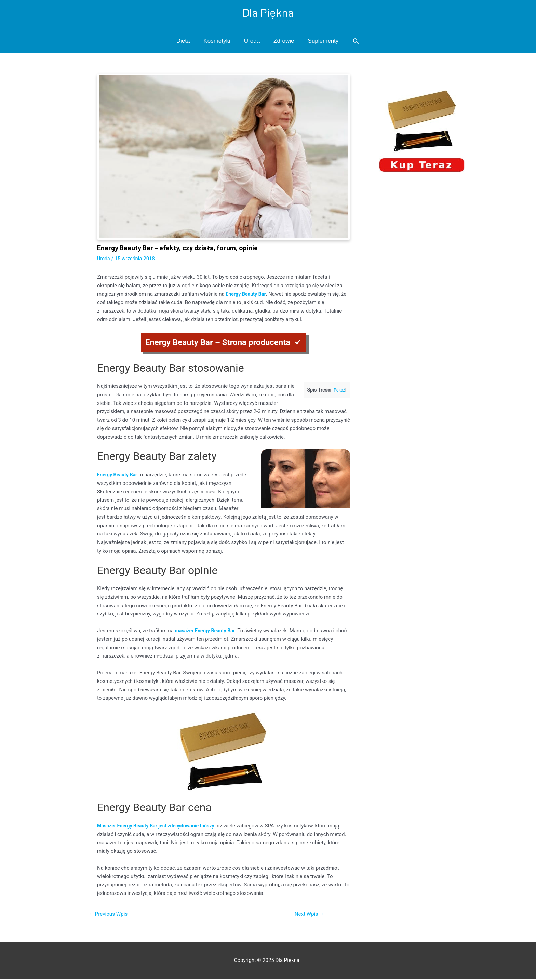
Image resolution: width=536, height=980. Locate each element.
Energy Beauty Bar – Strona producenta (218, 343)
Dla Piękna (268, 12)
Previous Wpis (110, 915)
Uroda (252, 42)
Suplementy (323, 42)
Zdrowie (284, 42)
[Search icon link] (356, 42)
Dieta (183, 42)
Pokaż (339, 391)
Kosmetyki (217, 42)
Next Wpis (308, 915)
